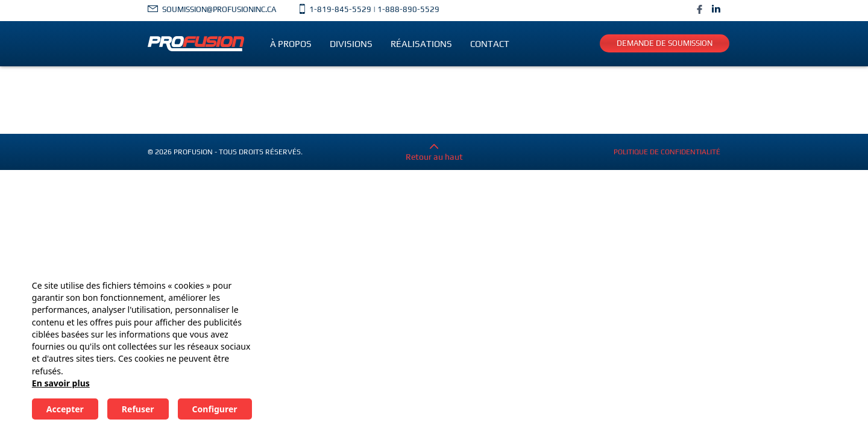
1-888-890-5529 (408, 9)
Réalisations (421, 44)
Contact (490, 44)
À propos (291, 44)
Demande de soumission (665, 43)
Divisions (351, 44)
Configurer (215, 409)
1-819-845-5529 (340, 9)
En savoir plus (61, 383)
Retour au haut (434, 156)
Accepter (65, 409)
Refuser (138, 409)
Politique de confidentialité (667, 156)
